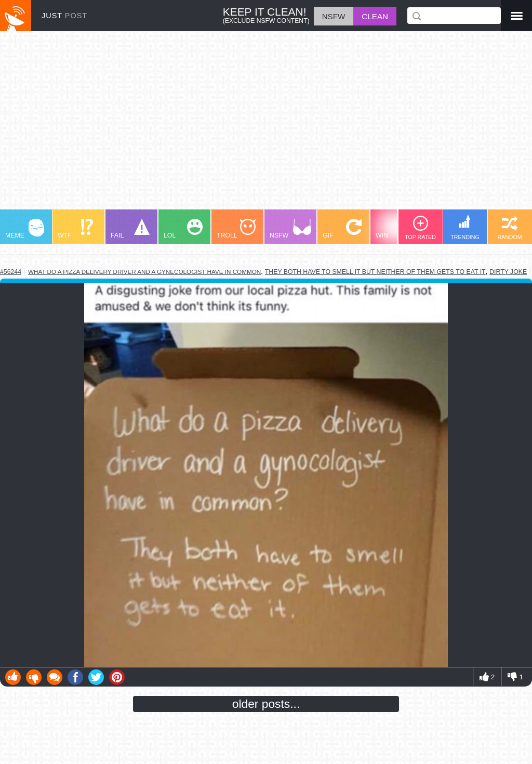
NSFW (290, 229)
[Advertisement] (266, 125)
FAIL (130, 229)
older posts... (266, 704)
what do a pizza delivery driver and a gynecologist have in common (144, 272)
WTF (75, 229)
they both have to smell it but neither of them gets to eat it (375, 272)
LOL (183, 229)
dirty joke (508, 272)
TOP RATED (420, 228)
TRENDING (465, 227)
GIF (342, 229)
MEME (25, 229)
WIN (395, 229)
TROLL (236, 229)
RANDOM (509, 228)
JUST (64, 16)
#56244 (11, 272)
